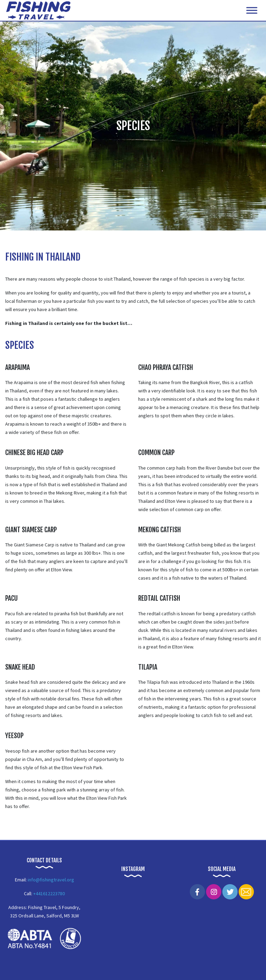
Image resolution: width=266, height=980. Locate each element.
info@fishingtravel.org (51, 880)
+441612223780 (49, 893)
